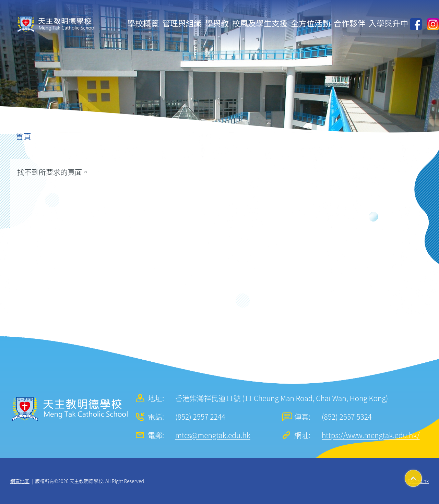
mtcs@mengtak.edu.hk (213, 435)
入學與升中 (388, 23)
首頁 (23, 136)
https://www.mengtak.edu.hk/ (371, 435)
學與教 (217, 23)
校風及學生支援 (260, 23)
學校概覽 (143, 23)
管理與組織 (182, 23)
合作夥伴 (349, 23)
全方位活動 (311, 23)
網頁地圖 (20, 481)
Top (422, 476)
